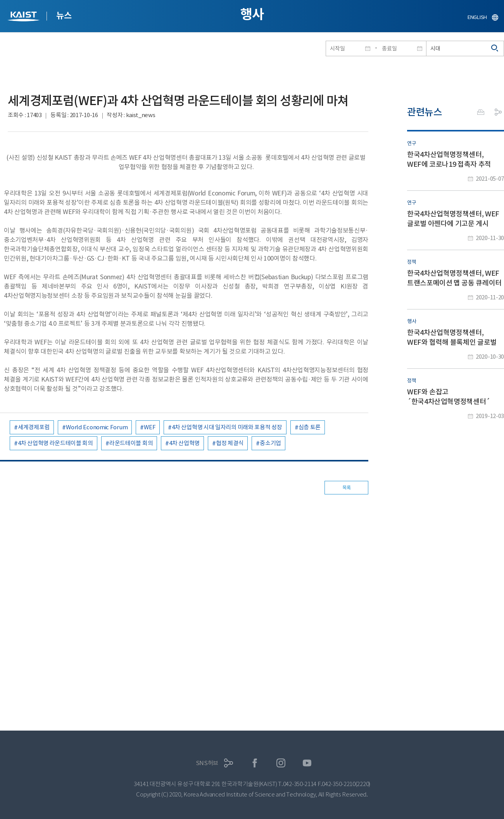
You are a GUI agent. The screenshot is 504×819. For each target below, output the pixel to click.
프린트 (481, 112)
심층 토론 (310, 427)
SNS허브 (207, 763)
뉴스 (64, 16)
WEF (150, 427)
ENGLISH (477, 17)
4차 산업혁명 (184, 443)
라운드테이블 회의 (131, 443)
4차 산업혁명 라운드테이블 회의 (55, 443)
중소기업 (270, 443)
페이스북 (255, 763)
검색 (495, 48)
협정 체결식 (230, 443)
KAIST (24, 17)
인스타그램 (281, 763)
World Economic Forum (97, 427)
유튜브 (307, 763)
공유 (498, 112)
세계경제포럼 (34, 427)
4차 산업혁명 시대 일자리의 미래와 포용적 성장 (227, 427)
